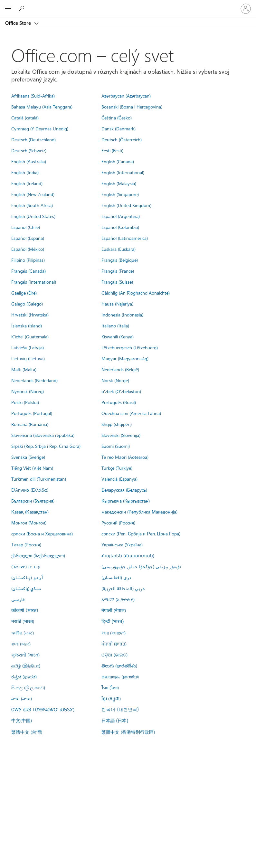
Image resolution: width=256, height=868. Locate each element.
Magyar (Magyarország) (125, 358)
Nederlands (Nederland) (34, 380)
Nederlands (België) (120, 369)
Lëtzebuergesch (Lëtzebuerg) (130, 347)
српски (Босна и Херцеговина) (42, 533)
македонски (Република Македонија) (139, 512)
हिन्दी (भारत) (113, 622)
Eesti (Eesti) (112, 150)
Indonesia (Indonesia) (122, 315)
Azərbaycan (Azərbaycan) (126, 96)
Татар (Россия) (26, 544)
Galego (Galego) (27, 304)
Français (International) (34, 282)
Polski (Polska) (25, 402)
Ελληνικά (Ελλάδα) (30, 490)
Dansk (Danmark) (119, 128)
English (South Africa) (32, 205)
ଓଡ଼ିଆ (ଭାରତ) (114, 655)
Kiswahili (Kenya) (118, 336)
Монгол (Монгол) (29, 523)
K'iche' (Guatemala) (30, 336)
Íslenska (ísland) (27, 325)
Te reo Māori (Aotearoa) (125, 457)
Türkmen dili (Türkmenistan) (39, 479)
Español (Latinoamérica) (125, 238)
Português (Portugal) (32, 413)
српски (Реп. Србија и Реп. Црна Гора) (141, 533)
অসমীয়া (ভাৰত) (23, 633)
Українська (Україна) (122, 544)
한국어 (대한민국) (120, 709)
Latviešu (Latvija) (28, 347)
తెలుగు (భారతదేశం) (119, 665)
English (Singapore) (120, 194)
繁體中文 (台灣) (27, 732)
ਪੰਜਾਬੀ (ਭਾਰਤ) (114, 644)
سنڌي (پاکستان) (26, 588)
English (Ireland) (27, 183)
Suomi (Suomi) (116, 446)
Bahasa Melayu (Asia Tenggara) (42, 107)
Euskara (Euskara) (119, 249)
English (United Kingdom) (126, 205)
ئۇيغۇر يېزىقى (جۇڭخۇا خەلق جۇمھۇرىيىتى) (141, 566)
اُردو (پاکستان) (27, 577)
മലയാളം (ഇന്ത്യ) (120, 676)
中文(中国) (22, 720)
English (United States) (33, 216)
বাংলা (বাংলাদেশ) (114, 633)
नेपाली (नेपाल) (114, 610)
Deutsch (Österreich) (122, 139)
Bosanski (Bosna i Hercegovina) (132, 107)
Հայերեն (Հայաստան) (128, 555)
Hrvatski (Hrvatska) (30, 315)
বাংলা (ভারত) (21, 644)
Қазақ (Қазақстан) (30, 512)
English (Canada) (118, 161)
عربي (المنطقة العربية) (123, 588)
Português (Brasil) (119, 402)
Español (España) (28, 238)
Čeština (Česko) (117, 118)
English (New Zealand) (33, 194)
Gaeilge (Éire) (24, 293)
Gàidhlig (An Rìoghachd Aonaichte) (136, 293)
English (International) (123, 172)
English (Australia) (29, 161)
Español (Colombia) (120, 227)
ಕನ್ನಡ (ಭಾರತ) (24, 676)
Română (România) (30, 424)
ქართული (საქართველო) (38, 555)
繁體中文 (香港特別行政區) (128, 732)
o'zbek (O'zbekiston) (121, 391)
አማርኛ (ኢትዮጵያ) (118, 599)
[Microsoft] (128, 5)
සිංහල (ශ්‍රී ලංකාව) (28, 687)
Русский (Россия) (118, 523)
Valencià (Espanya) (119, 479)
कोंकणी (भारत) (25, 610)
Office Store (19, 23)
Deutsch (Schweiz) (29, 150)
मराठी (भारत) (23, 621)
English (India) (25, 172)
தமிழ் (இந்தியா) (26, 665)
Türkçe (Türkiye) (117, 468)
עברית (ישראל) (26, 566)
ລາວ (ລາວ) (22, 698)
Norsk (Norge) (115, 380)
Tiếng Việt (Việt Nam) (32, 468)
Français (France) (118, 271)
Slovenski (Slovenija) (121, 435)
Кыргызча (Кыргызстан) (126, 501)
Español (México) (28, 249)
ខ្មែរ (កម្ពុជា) (111, 698)
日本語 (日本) (115, 721)
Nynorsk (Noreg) (28, 391)
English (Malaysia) (119, 183)
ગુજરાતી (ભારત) (25, 655)
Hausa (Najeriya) (117, 304)
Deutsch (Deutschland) (33, 139)
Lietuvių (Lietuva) (28, 358)
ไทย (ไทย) (110, 687)
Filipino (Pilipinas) (28, 260)
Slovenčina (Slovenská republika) (43, 435)
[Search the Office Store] (23, 8)
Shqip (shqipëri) (117, 424)
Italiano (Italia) (115, 325)
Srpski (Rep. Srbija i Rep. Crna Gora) (46, 446)
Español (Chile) (26, 227)
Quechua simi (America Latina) (131, 413)
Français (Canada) (28, 271)
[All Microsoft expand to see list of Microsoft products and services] (8, 9)
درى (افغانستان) (116, 577)
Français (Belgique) (120, 260)
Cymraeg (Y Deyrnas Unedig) (40, 128)
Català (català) (25, 118)
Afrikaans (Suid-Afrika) (33, 96)
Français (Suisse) (117, 282)
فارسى (18, 599)
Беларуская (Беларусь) (124, 490)
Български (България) (33, 501)
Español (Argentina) (121, 216)
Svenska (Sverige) (28, 457)
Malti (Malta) (24, 369)
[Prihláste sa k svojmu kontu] (246, 9)
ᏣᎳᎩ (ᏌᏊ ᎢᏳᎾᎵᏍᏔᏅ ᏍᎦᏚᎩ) (43, 709)
